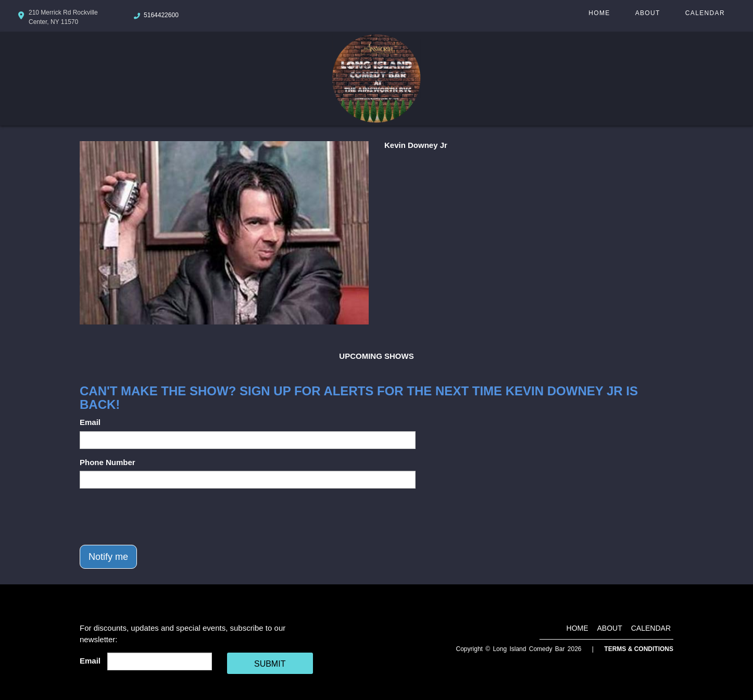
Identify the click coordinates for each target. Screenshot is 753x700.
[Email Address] (160, 661)
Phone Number (108, 462)
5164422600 (161, 15)
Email (90, 422)
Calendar (705, 13)
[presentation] (159, 517)
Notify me (108, 557)
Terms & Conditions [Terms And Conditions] (639, 649)
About (648, 13)
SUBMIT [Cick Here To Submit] (270, 664)
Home (599, 13)
